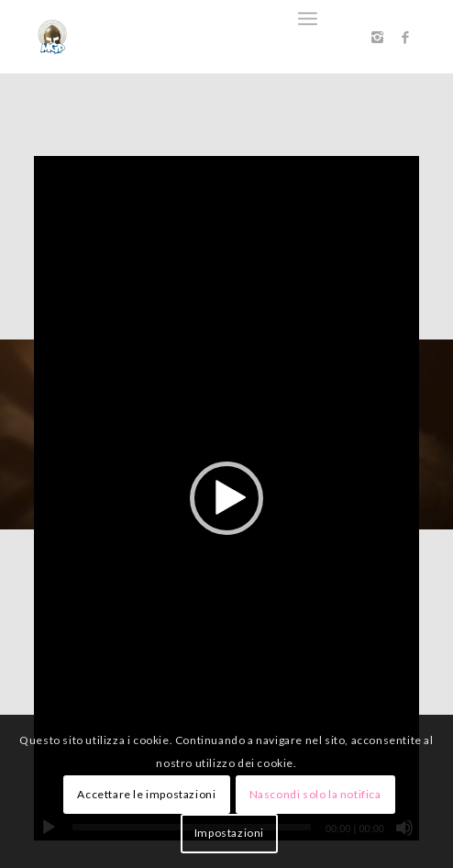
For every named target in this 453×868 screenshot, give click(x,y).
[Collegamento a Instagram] (378, 37)
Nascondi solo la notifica (315, 794)
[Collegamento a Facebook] (405, 37)
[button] (226, 498)
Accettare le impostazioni (146, 794)
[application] (226, 498)
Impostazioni (229, 833)
